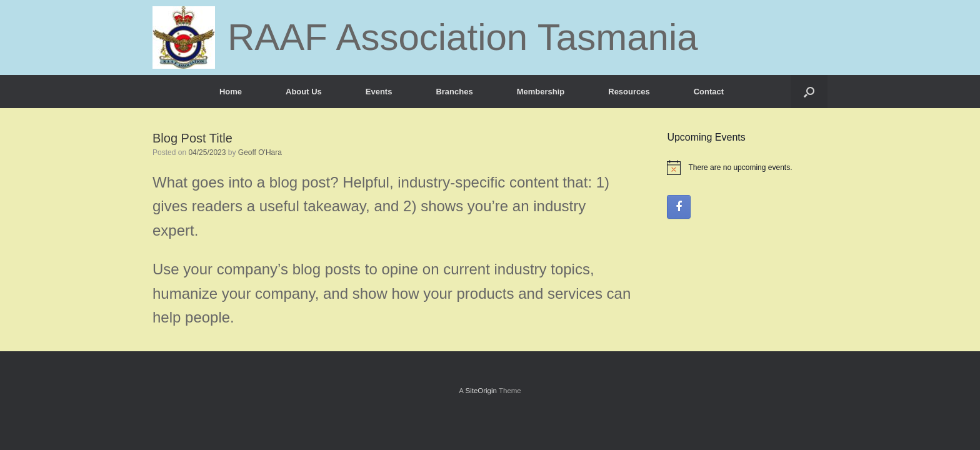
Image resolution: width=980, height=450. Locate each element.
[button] (809, 92)
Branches (454, 92)
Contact (709, 92)
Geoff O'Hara (260, 152)
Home (231, 92)
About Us (304, 92)
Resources (629, 92)
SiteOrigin (481, 391)
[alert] (747, 167)
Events (379, 92)
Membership (541, 92)
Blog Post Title (192, 138)
